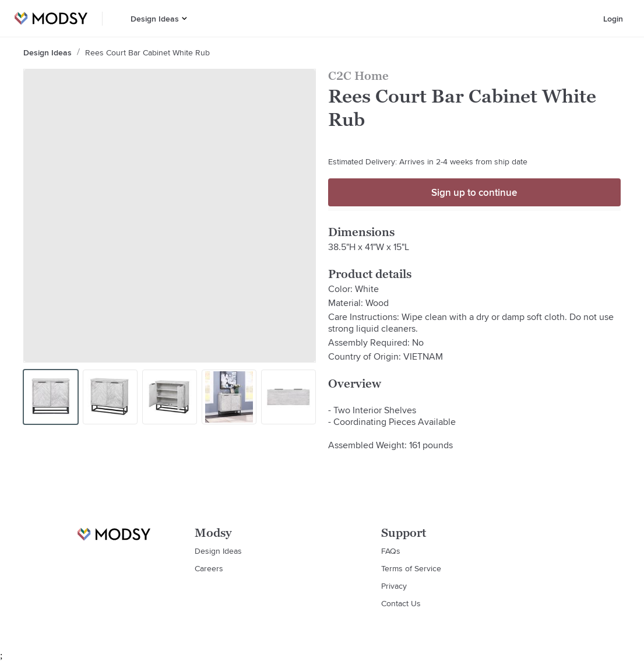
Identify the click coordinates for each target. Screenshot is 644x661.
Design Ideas (155, 19)
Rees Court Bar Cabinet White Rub (147, 52)
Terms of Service (411, 568)
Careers (209, 568)
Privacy (394, 586)
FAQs (391, 551)
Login (613, 19)
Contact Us (401, 603)
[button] (184, 18)
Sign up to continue (474, 192)
